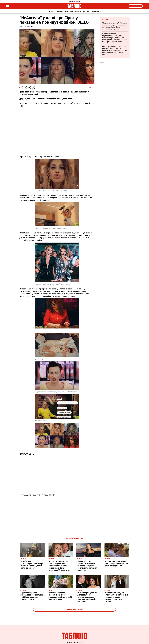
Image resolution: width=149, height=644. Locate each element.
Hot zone (86, 11)
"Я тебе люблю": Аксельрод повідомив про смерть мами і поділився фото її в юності (32, 565)
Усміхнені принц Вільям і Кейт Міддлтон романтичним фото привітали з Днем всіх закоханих (87, 597)
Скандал (60, 11)
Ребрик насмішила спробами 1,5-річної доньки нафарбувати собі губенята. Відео (60, 596)
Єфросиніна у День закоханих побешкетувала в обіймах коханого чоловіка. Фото (32, 596)
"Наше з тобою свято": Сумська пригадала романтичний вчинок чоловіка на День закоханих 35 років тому (59, 566)
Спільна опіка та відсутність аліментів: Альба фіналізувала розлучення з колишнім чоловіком (87, 566)
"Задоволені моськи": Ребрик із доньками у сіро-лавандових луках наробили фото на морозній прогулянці (115, 26)
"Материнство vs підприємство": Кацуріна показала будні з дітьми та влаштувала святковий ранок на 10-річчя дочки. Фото (114, 38)
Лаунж (105, 20)
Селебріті (52, 11)
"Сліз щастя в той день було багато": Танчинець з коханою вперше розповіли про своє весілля (116, 597)
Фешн (66, 11)
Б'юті (72, 11)
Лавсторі (78, 11)
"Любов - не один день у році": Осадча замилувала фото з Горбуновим (116, 564)
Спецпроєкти (96, 11)
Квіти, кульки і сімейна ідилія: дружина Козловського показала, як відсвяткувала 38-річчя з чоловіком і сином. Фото (115, 51)
